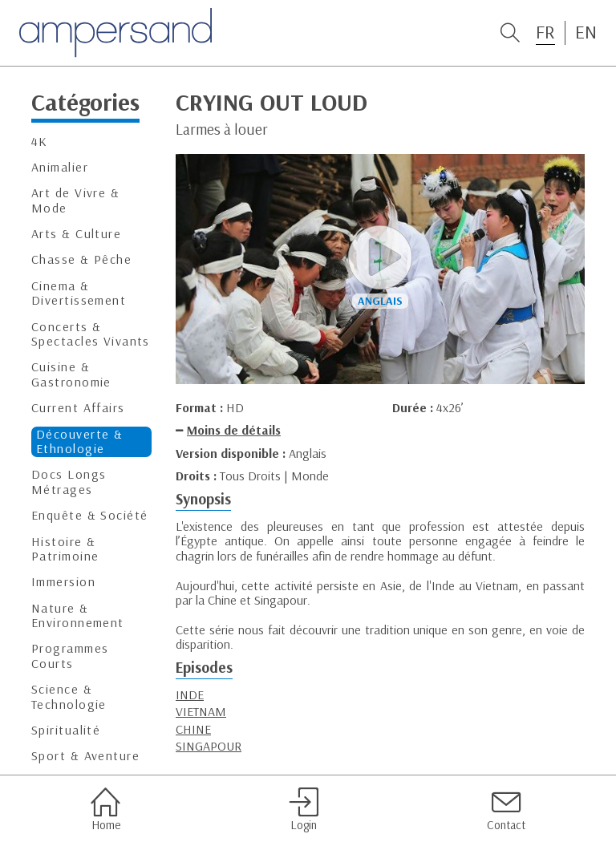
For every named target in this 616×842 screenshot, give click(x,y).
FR (545, 32)
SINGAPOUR (209, 746)
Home (105, 809)
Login (304, 809)
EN (586, 32)
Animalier (60, 167)
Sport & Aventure (85, 756)
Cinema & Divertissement (79, 293)
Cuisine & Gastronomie (71, 374)
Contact (506, 809)
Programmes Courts (70, 656)
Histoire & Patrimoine (65, 549)
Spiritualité (66, 730)
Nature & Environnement (78, 615)
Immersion (63, 582)
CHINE (193, 729)
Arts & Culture (76, 234)
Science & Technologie (69, 696)
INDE (190, 694)
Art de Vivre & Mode (75, 200)
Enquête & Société (89, 515)
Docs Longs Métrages (69, 482)
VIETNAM (201, 711)
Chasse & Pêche (81, 259)
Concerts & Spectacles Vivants (91, 334)
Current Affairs (78, 408)
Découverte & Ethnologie (79, 441)
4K (40, 142)
